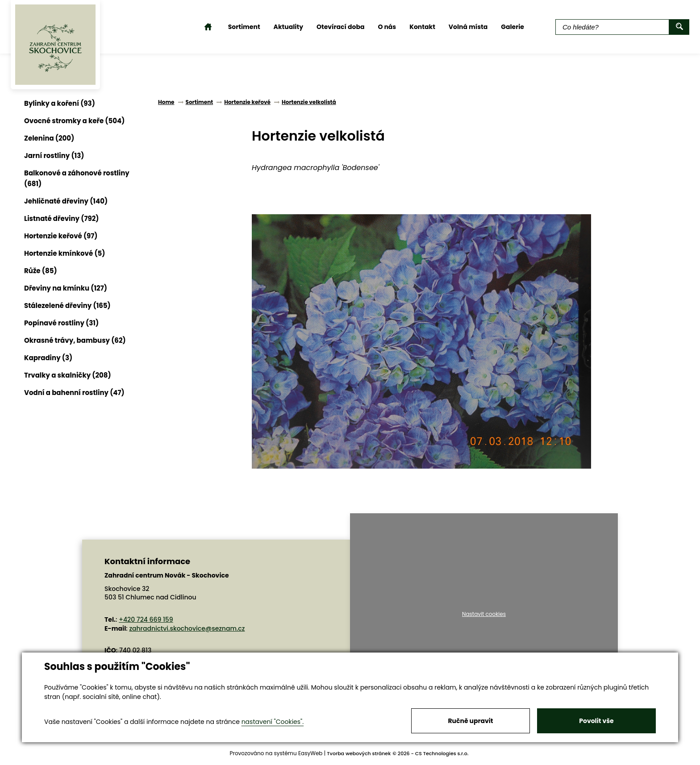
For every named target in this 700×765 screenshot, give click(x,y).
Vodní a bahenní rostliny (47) (74, 393)
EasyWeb (310, 753)
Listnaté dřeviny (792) (61, 218)
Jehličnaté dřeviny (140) (66, 201)
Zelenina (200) (49, 138)
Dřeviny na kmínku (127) (66, 288)
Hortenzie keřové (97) (61, 236)
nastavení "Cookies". (273, 722)
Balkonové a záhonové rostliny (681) (77, 178)
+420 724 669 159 (146, 619)
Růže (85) (41, 271)
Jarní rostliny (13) (54, 156)
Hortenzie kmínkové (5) (65, 253)
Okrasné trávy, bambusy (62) (75, 340)
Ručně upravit (470, 721)
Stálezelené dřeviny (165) (67, 306)
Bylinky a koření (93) (60, 103)
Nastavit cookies (484, 614)
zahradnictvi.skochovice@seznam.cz (187, 628)
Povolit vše (596, 721)
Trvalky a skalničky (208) (68, 375)
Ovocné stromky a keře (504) (74, 121)
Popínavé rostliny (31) (61, 323)
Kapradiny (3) (48, 358)
